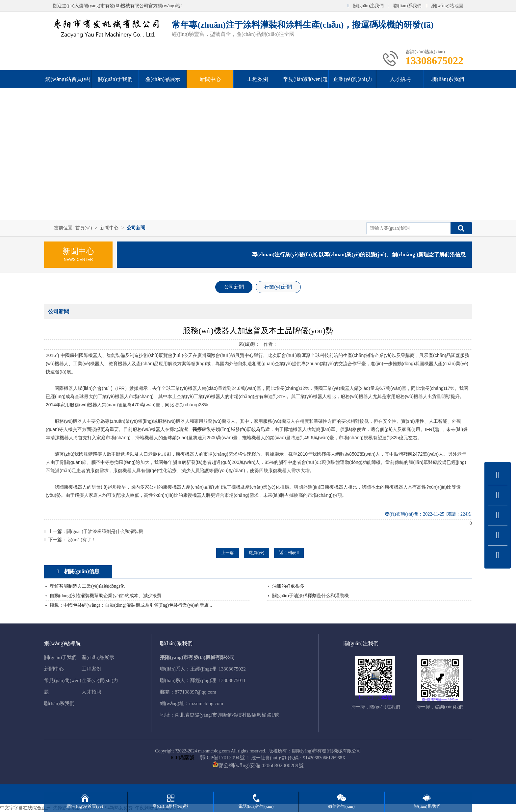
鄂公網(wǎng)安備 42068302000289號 (261, 765)
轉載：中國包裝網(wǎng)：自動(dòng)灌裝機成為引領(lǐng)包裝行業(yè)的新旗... (131, 605)
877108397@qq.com (195, 692)
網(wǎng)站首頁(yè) (85, 806)
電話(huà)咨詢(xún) (256, 806)
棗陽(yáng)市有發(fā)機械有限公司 (326, 751)
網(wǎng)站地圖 (444, 6)
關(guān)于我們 (60, 657)
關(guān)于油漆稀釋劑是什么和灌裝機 (105, 532)
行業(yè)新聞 (278, 287)
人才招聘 (91, 692)
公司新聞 (136, 228)
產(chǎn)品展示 (98, 657)
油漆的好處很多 (288, 586)
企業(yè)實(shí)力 (100, 680)
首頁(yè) (84, 228)
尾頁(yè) (257, 553)
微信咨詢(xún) (341, 806)
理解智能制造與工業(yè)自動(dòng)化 (87, 586)
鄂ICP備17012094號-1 (224, 758)
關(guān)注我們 (366, 6)
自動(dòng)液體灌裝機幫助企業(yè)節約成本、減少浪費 (106, 596)
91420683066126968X (324, 758)
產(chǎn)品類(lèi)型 (170, 806)
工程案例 (91, 669)
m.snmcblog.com (206, 703)
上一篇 (228, 553)
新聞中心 (109, 228)
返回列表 (289, 553)
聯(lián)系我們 (405, 6)
